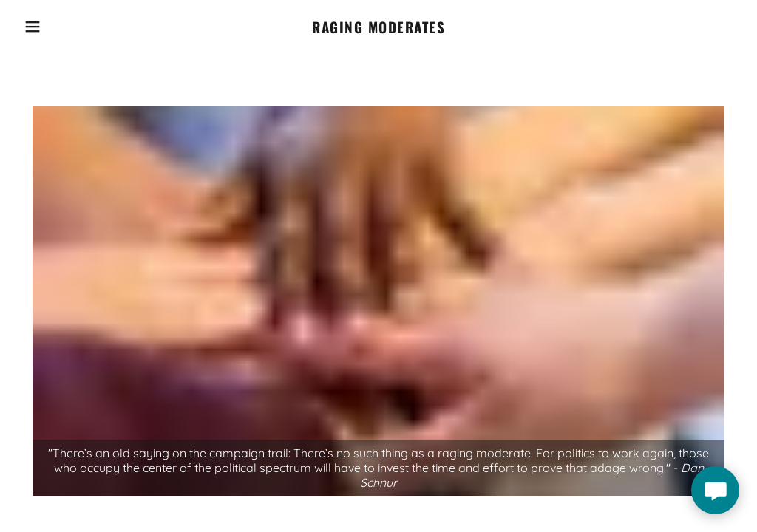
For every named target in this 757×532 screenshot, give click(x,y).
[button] (38, 27)
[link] (378, 27)
